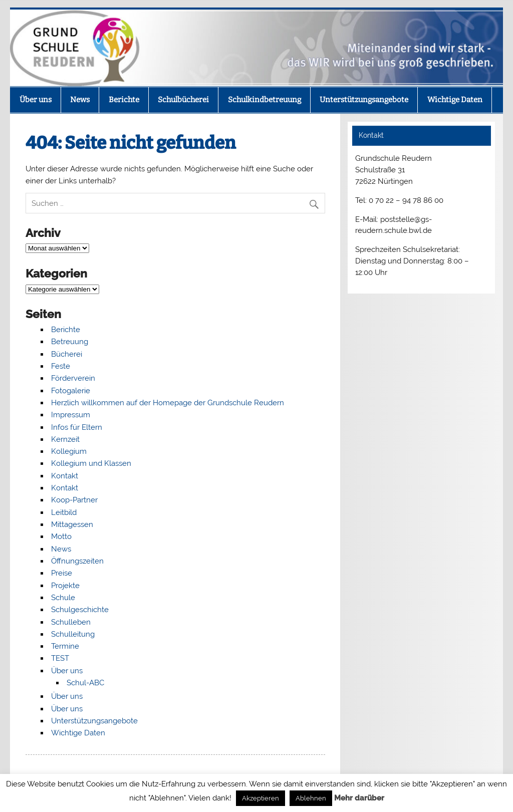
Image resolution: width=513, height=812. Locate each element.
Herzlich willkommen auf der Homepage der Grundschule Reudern (168, 403)
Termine (65, 646)
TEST (60, 658)
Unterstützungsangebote (364, 100)
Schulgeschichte (80, 610)
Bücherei (67, 354)
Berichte (124, 100)
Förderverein (73, 378)
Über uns (36, 100)
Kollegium (69, 451)
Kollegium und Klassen (91, 463)
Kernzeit (65, 439)
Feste (61, 366)
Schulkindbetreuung (265, 100)
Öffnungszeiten (77, 561)
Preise (62, 573)
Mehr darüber (359, 798)
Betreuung (70, 342)
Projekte (65, 586)
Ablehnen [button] (311, 798)
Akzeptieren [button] (261, 798)
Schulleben (71, 622)
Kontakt (65, 476)
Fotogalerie (71, 391)
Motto (61, 536)
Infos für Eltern (77, 427)
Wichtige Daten (455, 100)
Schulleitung (73, 634)
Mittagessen (72, 524)
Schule (63, 598)
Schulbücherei (183, 100)
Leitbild (64, 512)
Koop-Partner (74, 500)
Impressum (71, 415)
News (80, 100)
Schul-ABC (85, 683)
